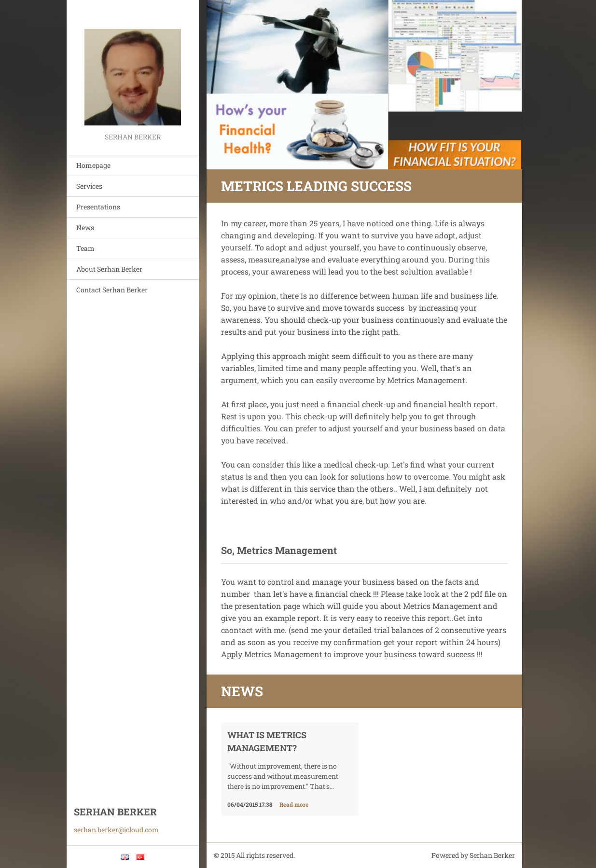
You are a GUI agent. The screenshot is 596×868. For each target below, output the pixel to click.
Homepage (93, 165)
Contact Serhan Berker (112, 290)
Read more (294, 804)
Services (89, 186)
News (85, 227)
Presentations (98, 207)
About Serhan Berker (109, 269)
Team (85, 248)
